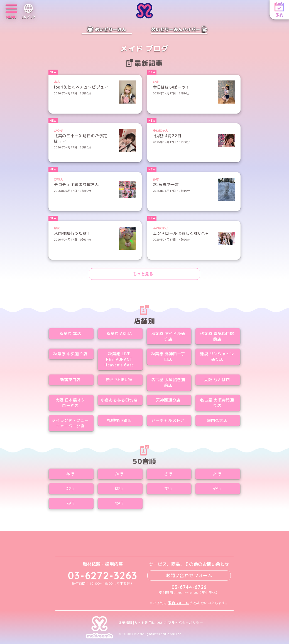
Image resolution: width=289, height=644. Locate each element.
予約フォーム (178, 603)
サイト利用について (150, 623)
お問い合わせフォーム (189, 576)
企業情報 (126, 623)
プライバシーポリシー (185, 623)
